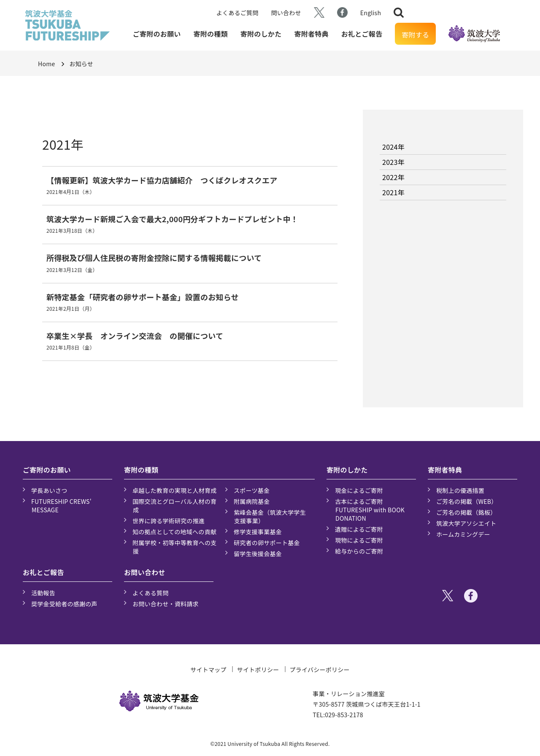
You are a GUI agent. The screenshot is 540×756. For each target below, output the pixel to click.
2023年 (393, 162)
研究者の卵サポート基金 (267, 543)
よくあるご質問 (238, 13)
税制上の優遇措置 (460, 490)
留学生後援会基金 (258, 554)
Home (46, 64)
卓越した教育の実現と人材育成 (175, 490)
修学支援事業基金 (258, 532)
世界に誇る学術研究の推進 (169, 521)
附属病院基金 (252, 501)
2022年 (393, 177)
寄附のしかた (261, 34)
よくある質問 (151, 593)
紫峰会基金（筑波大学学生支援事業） (270, 517)
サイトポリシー (258, 670)
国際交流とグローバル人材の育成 (174, 506)
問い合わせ (286, 13)
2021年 (393, 192)
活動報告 (43, 593)
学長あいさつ (49, 490)
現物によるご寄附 (359, 540)
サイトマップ (208, 670)
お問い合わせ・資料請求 (166, 604)
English (371, 13)
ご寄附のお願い (157, 34)
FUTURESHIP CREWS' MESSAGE (61, 506)
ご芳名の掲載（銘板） (466, 512)
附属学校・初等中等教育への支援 (175, 547)
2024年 (393, 147)
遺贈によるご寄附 (359, 529)
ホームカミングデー (463, 534)
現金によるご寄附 (359, 490)
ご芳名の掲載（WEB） (467, 501)
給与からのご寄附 (359, 551)
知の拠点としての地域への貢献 (174, 532)
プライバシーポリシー (320, 670)
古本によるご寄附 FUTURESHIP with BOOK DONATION (370, 510)
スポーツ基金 (252, 490)
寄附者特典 (311, 34)
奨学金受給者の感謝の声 (64, 604)
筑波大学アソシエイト (466, 523)
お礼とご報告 (362, 34)
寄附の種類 (211, 34)
